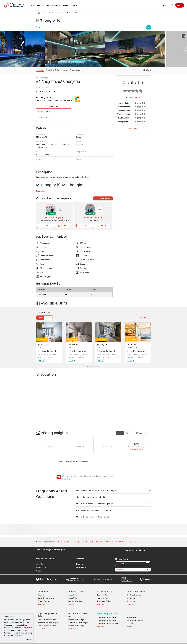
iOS (63, 550)
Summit (103, 579)
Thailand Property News (46, 598)
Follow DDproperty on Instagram (136, 550)
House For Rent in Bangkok (76, 624)
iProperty (145, 579)
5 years (139, 433)
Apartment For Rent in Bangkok (78, 621)
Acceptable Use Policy (45, 639)
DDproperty (43, 591)
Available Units (52, 70)
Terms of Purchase (91, 639)
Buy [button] (32, 5)
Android (56, 550)
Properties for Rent (105, 591)
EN (166, 5)
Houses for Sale (73, 598)
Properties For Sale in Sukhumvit (108, 622)
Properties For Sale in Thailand (107, 616)
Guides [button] (66, 5)
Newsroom (80, 564)
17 (41, 61)
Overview (40, 70)
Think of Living (47, 579)
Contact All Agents (103, 198)
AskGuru (41, 595)
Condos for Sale (73, 595)
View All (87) (145, 318)
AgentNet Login (132, 616)
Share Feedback (82, 567)
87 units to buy (54, 112)
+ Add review (133, 129)
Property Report (127, 579)
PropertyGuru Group (45, 559)
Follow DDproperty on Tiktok (150, 550)
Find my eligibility (137, 449)
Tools (129, 612)
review (137, 98)
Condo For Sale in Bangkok (47, 618)
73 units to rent (54, 118)
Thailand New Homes (136, 591)
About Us (40, 564)
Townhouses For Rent (104, 601)
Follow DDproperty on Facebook (133, 550)
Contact (62, 226)
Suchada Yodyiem (54, 217)
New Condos (131, 598)
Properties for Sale (76, 591)
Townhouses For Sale (75, 601)
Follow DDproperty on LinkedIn (144, 550)
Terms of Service (62, 639)
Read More (41, 191)
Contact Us (81, 559)
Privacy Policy (27, 628)
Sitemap (129, 625)
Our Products (41, 567)
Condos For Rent (103, 595)
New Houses (131, 601)
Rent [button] (41, 5)
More (76, 5)
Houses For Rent (103, 598)
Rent (48, 318)
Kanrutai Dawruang (93, 217)
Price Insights (76, 70)
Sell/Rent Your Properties (135, 619)
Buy (40, 318)
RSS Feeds (130, 622)
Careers (39, 571)
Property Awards (75, 579)
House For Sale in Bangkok (47, 624)
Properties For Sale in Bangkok (107, 619)
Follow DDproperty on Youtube (140, 550)
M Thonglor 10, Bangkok (47, 351)
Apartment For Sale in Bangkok (48, 621)
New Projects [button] (54, 5)
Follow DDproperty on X (147, 550)
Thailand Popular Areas (107, 612)
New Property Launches (135, 595)
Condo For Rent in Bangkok (76, 618)
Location (64, 70)
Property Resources (45, 601)
